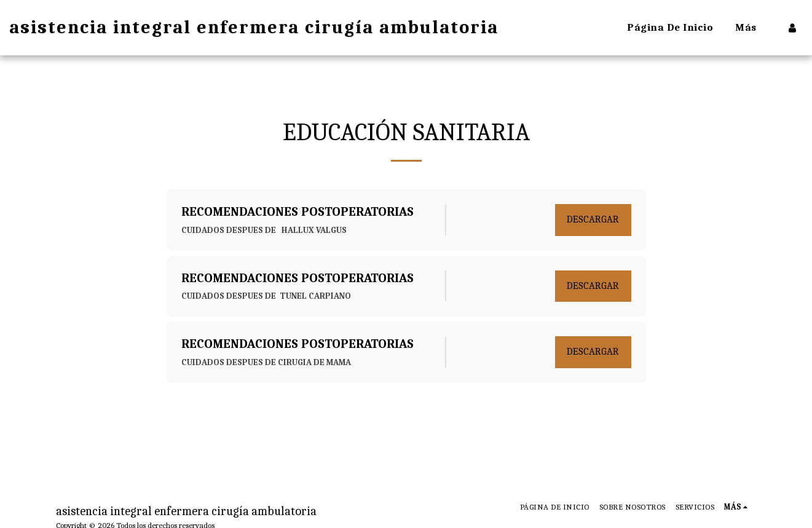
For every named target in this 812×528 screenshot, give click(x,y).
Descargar (593, 219)
